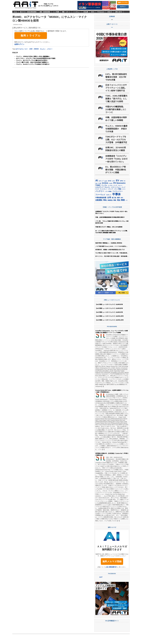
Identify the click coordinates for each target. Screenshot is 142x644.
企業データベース (112, 35)
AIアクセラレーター (22, 49)
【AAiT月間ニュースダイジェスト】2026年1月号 (109, 322)
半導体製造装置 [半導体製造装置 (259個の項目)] (101, 207)
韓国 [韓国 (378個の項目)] (123, 210)
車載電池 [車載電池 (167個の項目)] (110, 210)
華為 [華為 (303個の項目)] (105, 210)
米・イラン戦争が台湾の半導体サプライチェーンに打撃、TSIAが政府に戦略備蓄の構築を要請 (112, 242)
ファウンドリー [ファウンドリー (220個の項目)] (118, 201)
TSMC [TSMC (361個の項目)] (98, 195)
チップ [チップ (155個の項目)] (123, 197)
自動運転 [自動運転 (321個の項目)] (99, 210)
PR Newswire (101, 12)
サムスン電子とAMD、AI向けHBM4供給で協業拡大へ (33, 62)
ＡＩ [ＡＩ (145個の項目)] (127, 210)
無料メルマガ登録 (112, 571)
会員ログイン (19, 44)
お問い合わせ (119, 12)
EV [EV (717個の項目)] (117, 190)
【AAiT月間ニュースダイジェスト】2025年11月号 (109, 330)
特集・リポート (66, 12)
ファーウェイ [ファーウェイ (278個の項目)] (100, 205)
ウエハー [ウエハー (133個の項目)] (120, 195)
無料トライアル (123, 3)
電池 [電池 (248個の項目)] (119, 210)
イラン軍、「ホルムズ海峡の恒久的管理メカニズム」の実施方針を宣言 (112, 232)
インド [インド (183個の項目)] (115, 195)
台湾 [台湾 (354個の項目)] (109, 207)
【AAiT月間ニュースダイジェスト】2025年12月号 (109, 326)
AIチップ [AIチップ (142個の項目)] (101, 191)
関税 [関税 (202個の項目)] (115, 210)
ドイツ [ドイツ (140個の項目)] (124, 199)
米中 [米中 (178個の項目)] (122, 208)
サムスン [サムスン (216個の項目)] (107, 197)
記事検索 (112, 22)
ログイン (123, 7)
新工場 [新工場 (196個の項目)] (114, 208)
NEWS (93, 12)
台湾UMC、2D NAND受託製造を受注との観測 (116, 159)
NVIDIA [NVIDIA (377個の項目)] (105, 193)
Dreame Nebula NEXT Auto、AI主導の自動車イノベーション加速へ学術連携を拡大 (112, 401)
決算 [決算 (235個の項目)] (118, 208)
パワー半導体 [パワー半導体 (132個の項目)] (108, 201)
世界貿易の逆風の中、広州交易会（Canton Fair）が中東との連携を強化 (112, 464)
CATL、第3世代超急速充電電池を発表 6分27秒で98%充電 (116, 87)
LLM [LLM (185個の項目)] (100, 193)
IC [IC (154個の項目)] (125, 191)
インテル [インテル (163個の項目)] (110, 195)
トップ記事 (56, 12)
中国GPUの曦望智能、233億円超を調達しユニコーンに (116, 119)
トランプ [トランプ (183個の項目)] (110, 199)
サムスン (43, 49)
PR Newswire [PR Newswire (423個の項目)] (119, 193)
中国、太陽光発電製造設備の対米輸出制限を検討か (110, 227)
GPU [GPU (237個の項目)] (122, 191)
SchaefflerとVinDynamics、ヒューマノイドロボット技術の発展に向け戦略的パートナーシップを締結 (112, 342)
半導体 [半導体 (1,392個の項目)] (116, 204)
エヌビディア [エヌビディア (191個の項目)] (99, 197)
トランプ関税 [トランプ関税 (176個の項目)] (117, 199)
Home (15, 12)
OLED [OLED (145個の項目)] (111, 193)
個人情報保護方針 (111, 577)
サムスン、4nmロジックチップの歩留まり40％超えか (33, 64)
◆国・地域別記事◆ (45, 12)
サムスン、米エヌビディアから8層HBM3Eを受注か (32, 60)
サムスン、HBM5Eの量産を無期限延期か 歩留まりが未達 (116, 139)
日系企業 (86, 12)
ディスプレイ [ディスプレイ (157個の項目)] (103, 199)
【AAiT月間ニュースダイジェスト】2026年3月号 (109, 314)
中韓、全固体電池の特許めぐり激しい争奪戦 (116, 129)
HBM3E (36, 49)
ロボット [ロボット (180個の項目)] (109, 205)
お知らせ (110, 12)
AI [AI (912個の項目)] (97, 190)
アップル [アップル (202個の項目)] (104, 195)
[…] (103, 396)
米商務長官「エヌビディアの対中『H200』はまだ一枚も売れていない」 (116, 169)
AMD (31, 49)
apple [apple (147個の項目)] (106, 191)
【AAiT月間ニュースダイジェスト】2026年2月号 (109, 318)
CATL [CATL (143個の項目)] (114, 191)
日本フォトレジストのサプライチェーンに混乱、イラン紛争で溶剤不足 (116, 98)
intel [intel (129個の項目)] (96, 193)
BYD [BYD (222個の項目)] (110, 191)
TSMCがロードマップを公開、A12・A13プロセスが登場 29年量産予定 (116, 149)
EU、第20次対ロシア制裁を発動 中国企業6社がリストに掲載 (116, 179)
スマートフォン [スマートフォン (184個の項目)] (116, 197)
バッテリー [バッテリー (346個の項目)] (100, 201)
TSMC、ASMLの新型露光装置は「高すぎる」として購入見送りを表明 (116, 108)
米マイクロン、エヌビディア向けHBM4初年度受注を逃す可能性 (36, 58)
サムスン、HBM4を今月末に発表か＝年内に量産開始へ (33, 56)
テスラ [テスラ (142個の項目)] (97, 199)
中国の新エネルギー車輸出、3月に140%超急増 (109, 237)
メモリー (50, 49)
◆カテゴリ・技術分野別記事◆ (28, 12)
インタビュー (77, 12)
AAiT (101, 587)
